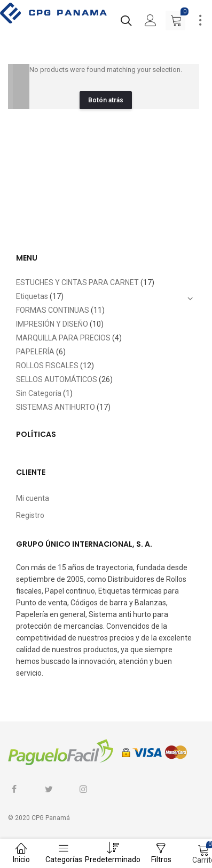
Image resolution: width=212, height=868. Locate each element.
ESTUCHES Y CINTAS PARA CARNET (77, 282)
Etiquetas (32, 296)
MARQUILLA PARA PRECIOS (63, 338)
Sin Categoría (39, 393)
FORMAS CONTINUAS (53, 310)
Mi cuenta (33, 498)
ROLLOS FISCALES (47, 366)
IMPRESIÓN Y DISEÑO (52, 324)
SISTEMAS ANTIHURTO (56, 407)
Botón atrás (106, 100)
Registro (30, 515)
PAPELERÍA (35, 352)
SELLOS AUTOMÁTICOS (57, 379)
